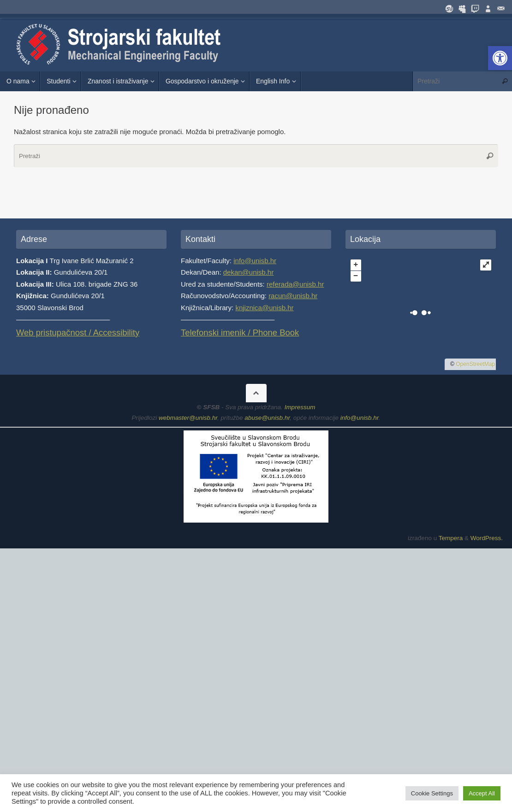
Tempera (451, 538)
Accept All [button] (482, 793)
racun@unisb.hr (293, 296)
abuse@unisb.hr (267, 418)
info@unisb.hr (255, 261)
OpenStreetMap (475, 364)
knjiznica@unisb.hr (264, 308)
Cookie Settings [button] (432, 793)
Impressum (300, 407)
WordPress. (487, 538)
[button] (500, 58)
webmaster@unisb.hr (188, 418)
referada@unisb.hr (295, 284)
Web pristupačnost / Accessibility (78, 332)
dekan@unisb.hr (248, 272)
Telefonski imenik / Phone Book (240, 332)
